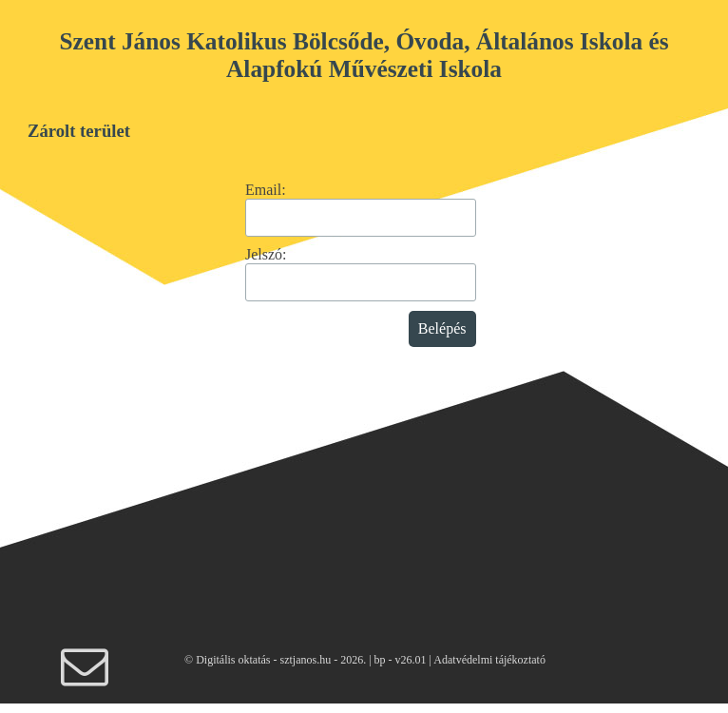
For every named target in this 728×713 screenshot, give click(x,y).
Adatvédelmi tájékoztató (489, 660)
